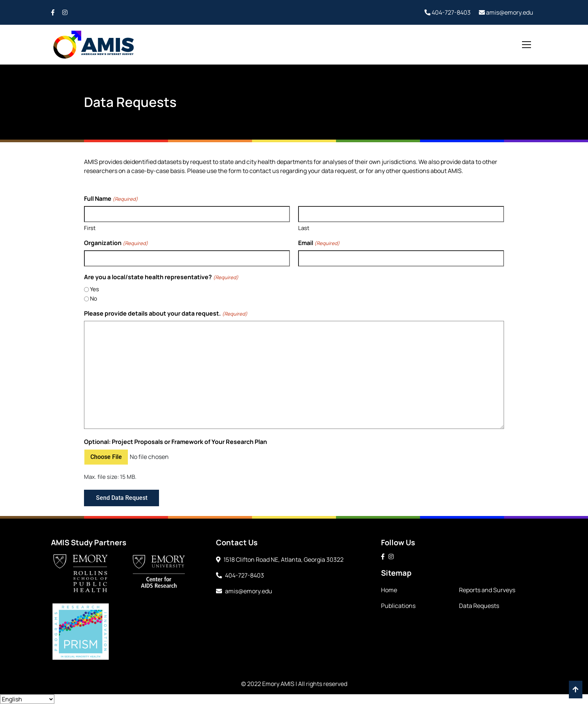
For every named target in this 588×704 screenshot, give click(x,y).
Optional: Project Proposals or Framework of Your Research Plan (175, 442)
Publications (398, 606)
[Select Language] (27, 699)
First (90, 228)
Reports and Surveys (487, 590)
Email (319, 243)
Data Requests (479, 606)
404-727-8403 (448, 12)
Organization (116, 243)
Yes (94, 289)
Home (389, 590)
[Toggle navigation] (526, 45)
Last (304, 228)
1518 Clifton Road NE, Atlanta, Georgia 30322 (280, 560)
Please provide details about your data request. (166, 314)
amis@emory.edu (506, 12)
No (94, 299)
